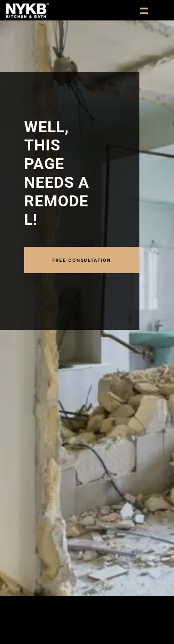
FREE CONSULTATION (82, 260)
